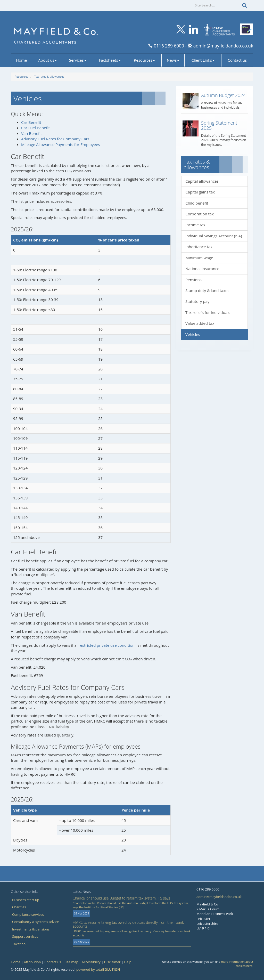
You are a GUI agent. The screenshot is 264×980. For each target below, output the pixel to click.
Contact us (237, 60)
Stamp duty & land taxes (207, 290)
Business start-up (26, 900)
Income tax (195, 225)
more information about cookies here (237, 964)
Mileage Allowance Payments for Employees (61, 144)
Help (128, 962)
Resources (144, 60)
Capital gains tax (200, 192)
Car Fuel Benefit (35, 128)
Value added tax (200, 323)
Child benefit (197, 203)
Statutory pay (197, 301)
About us (47, 60)
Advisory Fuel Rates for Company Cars (55, 139)
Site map (71, 962)
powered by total (98, 969)
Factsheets (110, 60)
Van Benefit (31, 133)
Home (21, 60)
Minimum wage (199, 258)
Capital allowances (202, 181)
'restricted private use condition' (107, 645)
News (173, 60)
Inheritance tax (199, 247)
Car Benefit (31, 122)
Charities (19, 907)
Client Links (203, 60)
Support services (25, 936)
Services (78, 60)
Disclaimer (112, 962)
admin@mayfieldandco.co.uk (223, 46)
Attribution (32, 962)
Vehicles (193, 334)
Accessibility (91, 962)
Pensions (193, 280)
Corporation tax (200, 214)
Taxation (19, 944)
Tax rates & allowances (49, 76)
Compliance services (28, 914)
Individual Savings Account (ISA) (214, 236)
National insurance (202, 269)
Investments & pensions (31, 929)
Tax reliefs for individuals (208, 312)
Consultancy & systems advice (35, 922)
